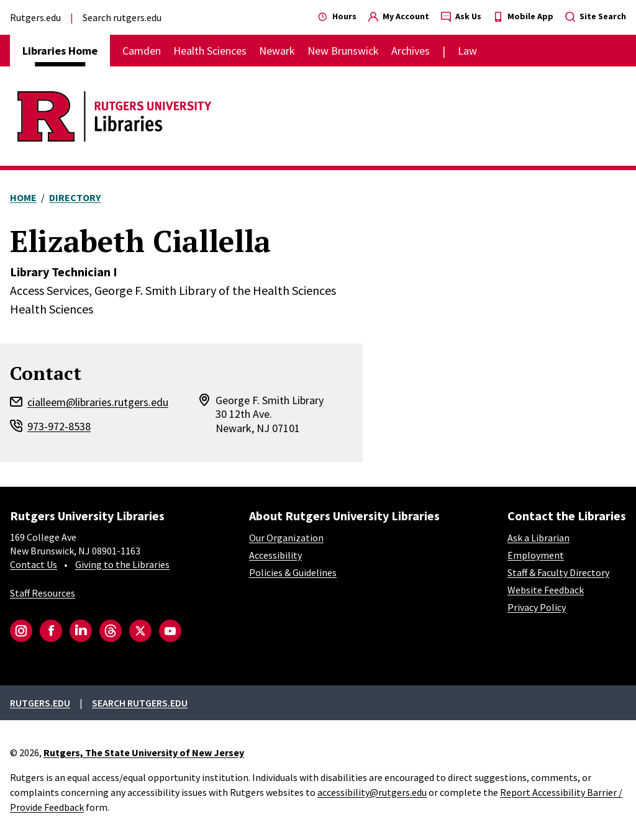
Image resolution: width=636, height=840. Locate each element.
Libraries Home (60, 51)
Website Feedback (546, 590)
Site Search (596, 16)
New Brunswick (343, 51)
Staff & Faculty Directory (558, 572)
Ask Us (461, 16)
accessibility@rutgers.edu (372, 792)
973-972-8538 (59, 426)
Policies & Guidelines (293, 572)
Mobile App (523, 16)
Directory (75, 197)
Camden (142, 51)
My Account (399, 16)
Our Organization (286, 538)
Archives (411, 51)
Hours (337, 16)
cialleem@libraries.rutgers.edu (98, 402)
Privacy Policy (537, 607)
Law (467, 51)
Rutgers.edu (35, 17)
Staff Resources (43, 593)
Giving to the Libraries (122, 564)
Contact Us (34, 564)
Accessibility (275, 555)
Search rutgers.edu (122, 17)
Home (23, 197)
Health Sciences (210, 51)
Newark (277, 51)
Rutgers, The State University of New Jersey (144, 752)
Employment (536, 555)
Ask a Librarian (538, 538)
